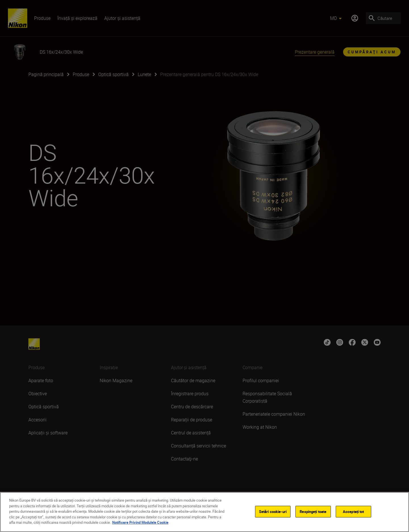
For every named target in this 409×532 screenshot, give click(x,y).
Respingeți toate (313, 511)
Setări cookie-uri (273, 511)
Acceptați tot (353, 511)
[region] (204, 512)
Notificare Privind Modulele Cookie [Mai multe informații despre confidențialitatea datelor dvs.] (140, 522)
